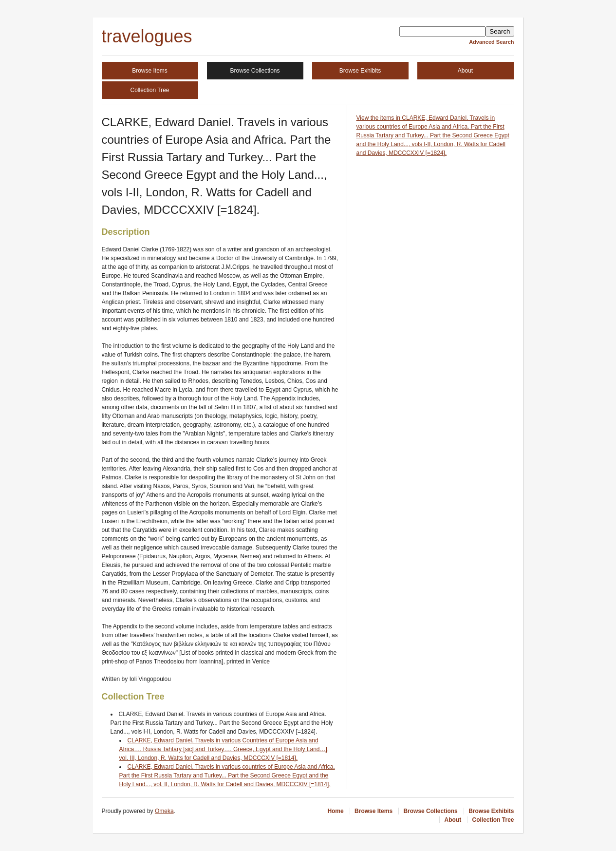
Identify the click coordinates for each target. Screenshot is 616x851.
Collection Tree (149, 90)
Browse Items (150, 71)
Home (335, 811)
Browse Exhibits (360, 71)
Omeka (164, 811)
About (465, 71)
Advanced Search (491, 42)
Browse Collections (255, 71)
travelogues (147, 36)
